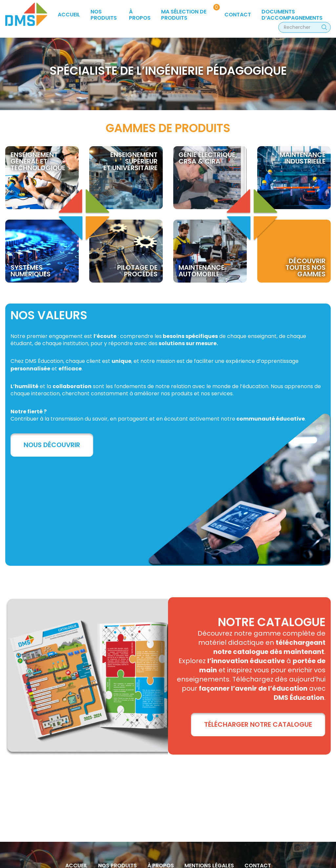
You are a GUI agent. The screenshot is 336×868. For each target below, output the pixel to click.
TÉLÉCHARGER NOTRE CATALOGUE (258, 724)
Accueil (69, 15)
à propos (140, 15)
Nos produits (104, 15)
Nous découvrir (52, 445)
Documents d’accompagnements (292, 15)
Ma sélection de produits (184, 15)
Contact (238, 15)
